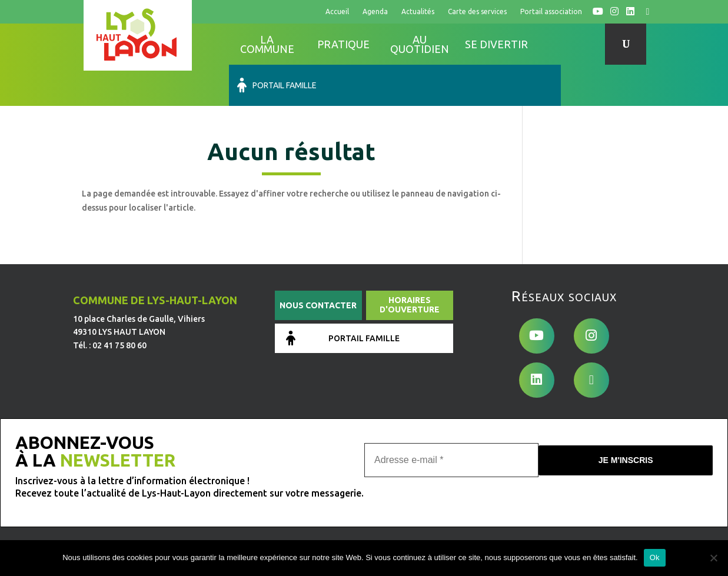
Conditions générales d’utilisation (400, 500)
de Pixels (158, 535)
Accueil (337, 11)
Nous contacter (318, 264)
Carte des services (477, 11)
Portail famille (574, 44)
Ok (655, 557)
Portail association (551, 11)
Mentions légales (295, 500)
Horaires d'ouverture (410, 264)
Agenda (375, 11)
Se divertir (496, 44)
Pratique (343, 44)
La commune (267, 44)
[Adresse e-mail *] (451, 416)
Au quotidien (420, 44)
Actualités (418, 11)
